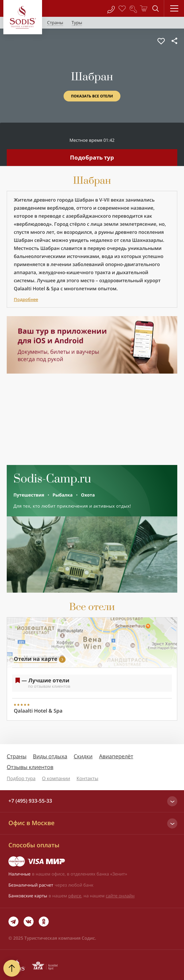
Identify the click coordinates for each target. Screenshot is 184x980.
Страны (17, 756)
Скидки (83, 756)
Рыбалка (62, 495)
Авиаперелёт (116, 756)
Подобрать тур (92, 157)
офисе (75, 896)
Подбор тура (21, 779)
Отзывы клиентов (30, 767)
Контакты (87, 779)
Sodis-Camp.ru (52, 479)
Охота (88, 495)
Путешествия (29, 495)
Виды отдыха (50, 756)
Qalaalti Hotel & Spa (36, 289)
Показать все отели (92, 96)
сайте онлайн (120, 896)
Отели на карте (35, 659)
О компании (56, 779)
